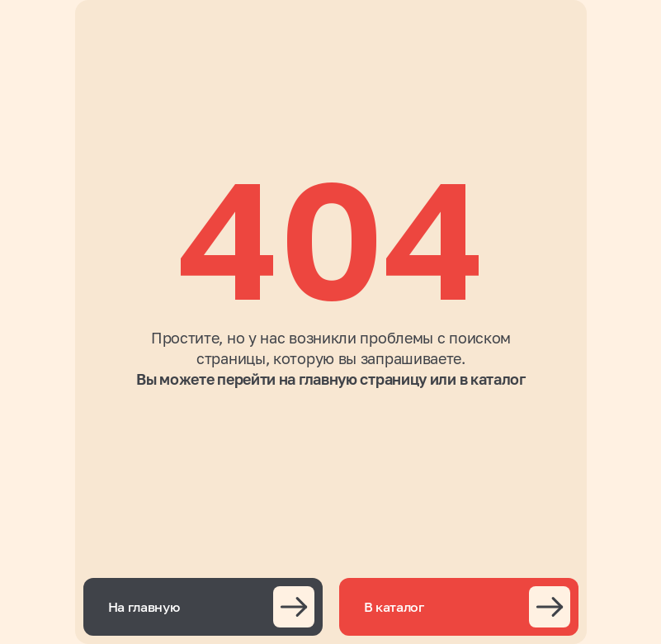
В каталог (394, 607)
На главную (144, 607)
